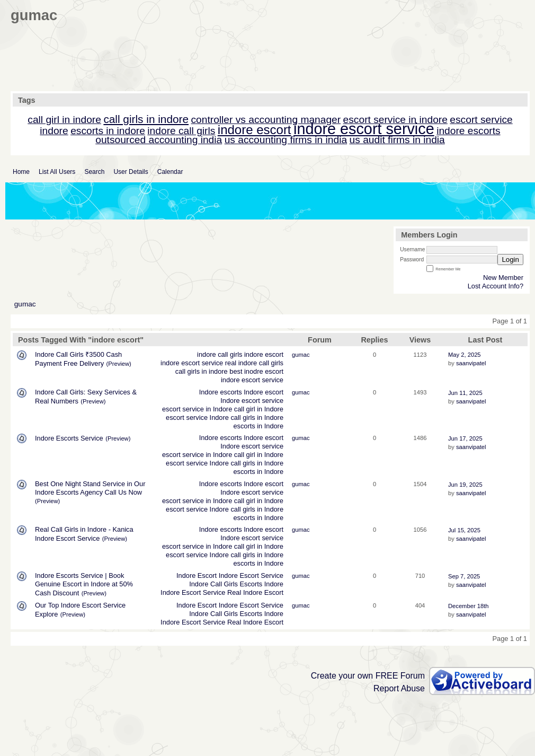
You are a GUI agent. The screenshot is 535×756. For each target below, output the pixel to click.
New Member (503, 278)
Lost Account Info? (496, 286)
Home (21, 172)
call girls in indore (202, 371)
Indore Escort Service (251, 575)
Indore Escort (197, 575)
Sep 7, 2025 (464, 576)
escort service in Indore (197, 409)
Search (94, 172)
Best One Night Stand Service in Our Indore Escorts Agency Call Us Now (90, 488)
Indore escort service (252, 401)
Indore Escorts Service (69, 438)
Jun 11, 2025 (465, 393)
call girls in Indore (257, 417)
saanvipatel (471, 363)
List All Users (57, 172)
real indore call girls (254, 363)
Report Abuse (399, 688)
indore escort (264, 354)
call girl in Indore (259, 409)
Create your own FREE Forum (368, 676)
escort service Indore (197, 417)
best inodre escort (256, 371)
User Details (131, 172)
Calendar (170, 172)
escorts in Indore (258, 426)
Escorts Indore (261, 584)
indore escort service (192, 363)
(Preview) (119, 364)
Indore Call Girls (213, 584)
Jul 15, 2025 (464, 530)
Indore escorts (221, 392)
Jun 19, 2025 (465, 485)
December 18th (469, 606)
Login (510, 260)
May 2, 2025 (465, 355)
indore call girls (220, 354)
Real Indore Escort (255, 592)
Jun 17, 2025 (465, 438)
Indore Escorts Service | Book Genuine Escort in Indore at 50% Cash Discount (84, 584)
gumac (25, 304)
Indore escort (264, 392)
